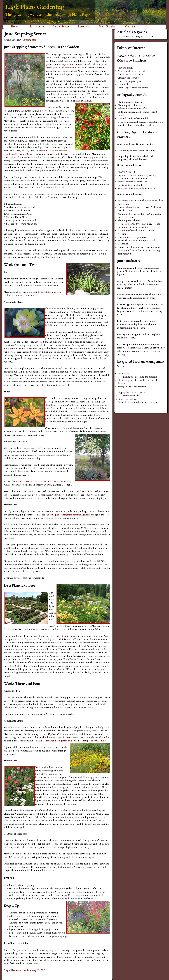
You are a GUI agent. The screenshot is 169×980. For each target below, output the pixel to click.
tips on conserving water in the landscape (36, 481)
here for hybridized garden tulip (57, 741)
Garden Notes (61, 27)
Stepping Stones (31, 40)
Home (15, 27)
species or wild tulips (96, 741)
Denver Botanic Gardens (66, 636)
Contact (130, 27)
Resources (84, 27)
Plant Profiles (107, 27)
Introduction (38, 27)
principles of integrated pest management (70, 515)
